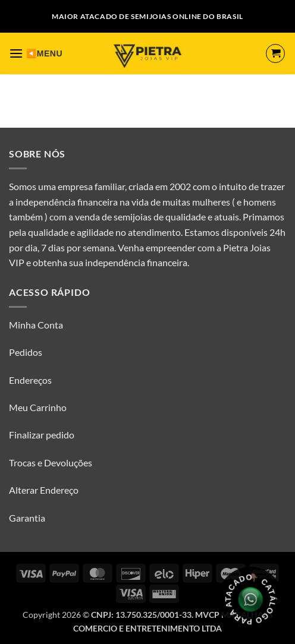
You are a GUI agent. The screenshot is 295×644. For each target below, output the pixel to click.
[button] (16, 53)
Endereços (30, 380)
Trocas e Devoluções (51, 463)
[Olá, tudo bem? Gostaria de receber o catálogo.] (251, 600)
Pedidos (26, 352)
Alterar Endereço (44, 490)
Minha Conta (36, 325)
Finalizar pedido (42, 435)
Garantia (27, 518)
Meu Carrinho (38, 407)
